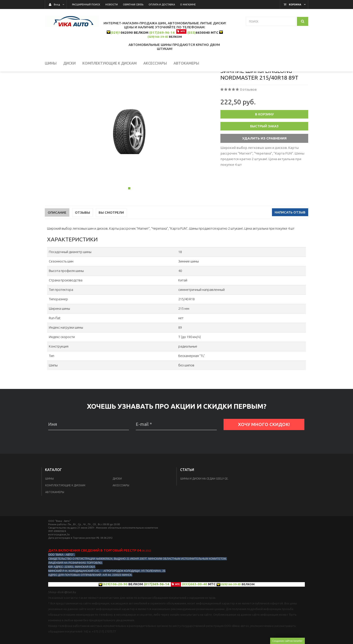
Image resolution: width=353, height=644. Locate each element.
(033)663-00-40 (195, 611)
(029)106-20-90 (115, 611)
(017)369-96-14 (162, 33)
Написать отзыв (290, 239)
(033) (191, 33)
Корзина (295, 4)
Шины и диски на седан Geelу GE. (204, 505)
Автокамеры (55, 519)
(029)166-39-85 (158, 37)
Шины (50, 505)
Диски (117, 505)
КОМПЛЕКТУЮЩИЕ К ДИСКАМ (65, 512)
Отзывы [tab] (83, 239)
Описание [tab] (57, 239)
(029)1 (115, 33)
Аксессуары (121, 512)
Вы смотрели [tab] (111, 239)
